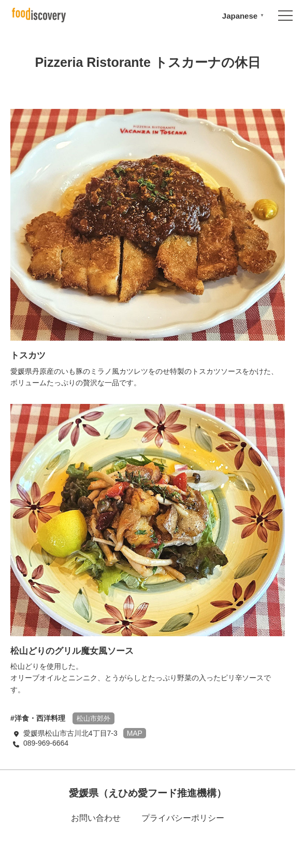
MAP (135, 733)
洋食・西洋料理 (40, 718)
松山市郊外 (93, 718)
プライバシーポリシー (183, 818)
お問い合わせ (96, 818)
